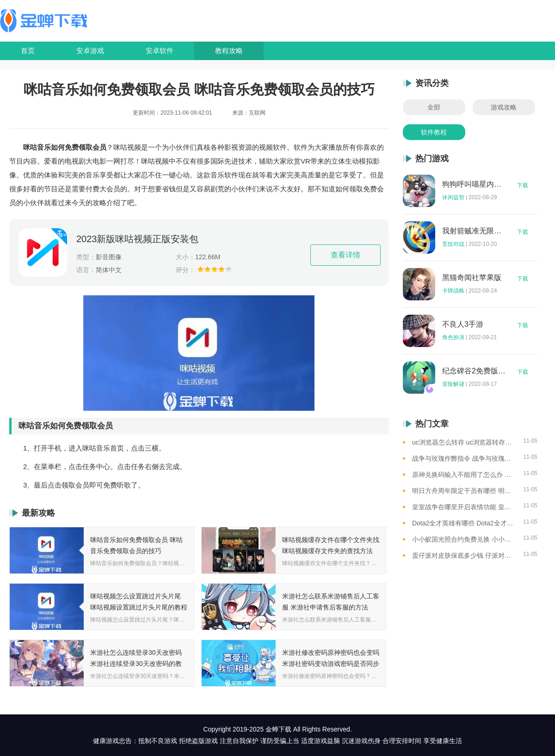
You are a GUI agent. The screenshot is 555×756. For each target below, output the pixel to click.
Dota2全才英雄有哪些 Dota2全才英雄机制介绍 (464, 523)
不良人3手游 (463, 324)
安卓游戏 (90, 51)
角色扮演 (453, 337)
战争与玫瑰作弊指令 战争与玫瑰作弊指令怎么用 (464, 458)
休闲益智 (453, 197)
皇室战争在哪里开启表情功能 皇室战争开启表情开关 (464, 507)
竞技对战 (453, 244)
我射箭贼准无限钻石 (474, 231)
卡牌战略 (453, 291)
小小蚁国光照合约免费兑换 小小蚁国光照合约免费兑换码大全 (464, 539)
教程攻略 (229, 51)
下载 (523, 185)
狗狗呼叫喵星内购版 (474, 184)
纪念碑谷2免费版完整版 (474, 371)
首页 (28, 51)
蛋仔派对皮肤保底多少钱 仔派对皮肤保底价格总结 (464, 555)
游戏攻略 (504, 107)
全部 (434, 107)
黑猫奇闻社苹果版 (472, 278)
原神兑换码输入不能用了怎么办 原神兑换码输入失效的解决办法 (464, 475)
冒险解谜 (453, 384)
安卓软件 (160, 51)
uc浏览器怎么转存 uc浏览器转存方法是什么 (464, 442)
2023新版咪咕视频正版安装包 (138, 239)
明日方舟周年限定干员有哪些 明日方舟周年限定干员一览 (464, 491)
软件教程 (434, 132)
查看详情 (345, 255)
